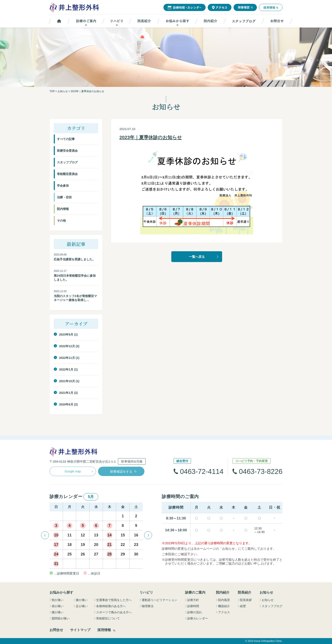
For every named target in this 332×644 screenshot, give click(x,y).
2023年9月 (66, 334)
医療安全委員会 (67, 151)
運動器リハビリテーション (159, 600)
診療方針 (193, 600)
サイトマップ (80, 630)
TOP (52, 91)
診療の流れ (195, 612)
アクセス (224, 612)
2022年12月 (67, 346)
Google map (73, 471)
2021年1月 (66, 393)
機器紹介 (224, 606)
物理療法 (148, 606)
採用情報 (104, 630)
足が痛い (82, 606)
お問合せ (56, 630)
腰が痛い (58, 612)
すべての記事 (66, 139)
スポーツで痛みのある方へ (114, 612)
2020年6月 (66, 404)
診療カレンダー (198, 618)
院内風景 (224, 600)
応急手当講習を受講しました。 (75, 259)
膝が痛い (82, 600)
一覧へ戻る (197, 257)
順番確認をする (121, 471)
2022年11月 (67, 358)
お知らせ (63, 91)
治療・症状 (64, 197)
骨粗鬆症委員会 (67, 174)
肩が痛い (58, 606)
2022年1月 (66, 369)
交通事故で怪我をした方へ (114, 600)
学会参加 (63, 186)
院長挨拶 (246, 600)
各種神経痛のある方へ (111, 606)
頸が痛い (58, 600)
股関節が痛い (61, 618)
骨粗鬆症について (108, 618)
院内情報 (63, 209)
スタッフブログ (67, 162)
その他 (61, 221)
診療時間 (193, 606)
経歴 (243, 606)
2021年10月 (67, 381)
